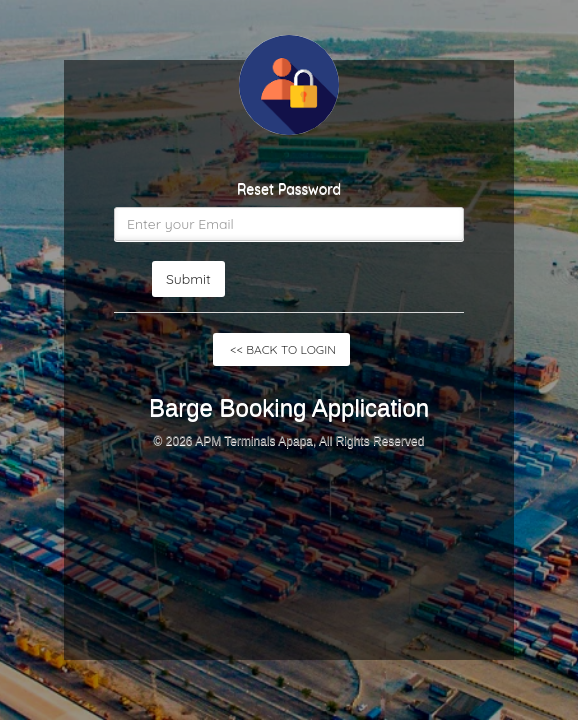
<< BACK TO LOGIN (281, 349)
